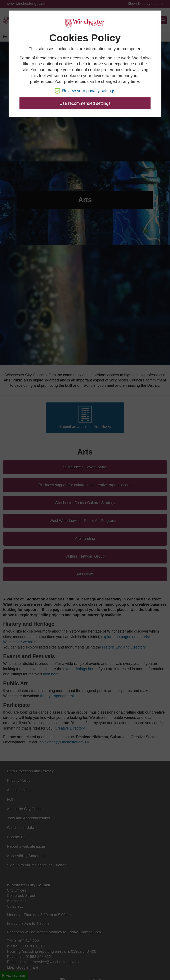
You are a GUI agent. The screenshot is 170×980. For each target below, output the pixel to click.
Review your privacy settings (85, 91)
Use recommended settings (85, 103)
